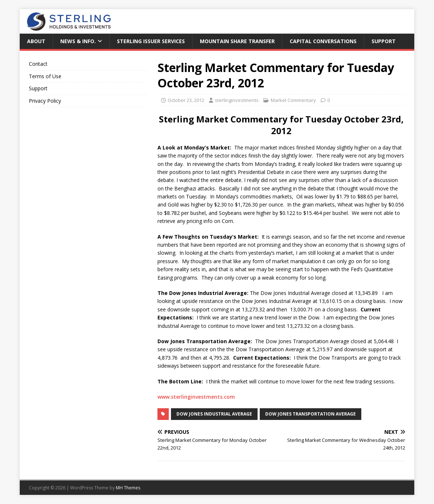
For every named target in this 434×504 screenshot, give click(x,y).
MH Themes (128, 488)
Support (384, 41)
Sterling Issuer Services (151, 41)
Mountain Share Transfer (237, 41)
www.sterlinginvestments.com (196, 397)
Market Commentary (293, 100)
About (36, 41)
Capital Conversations (323, 41)
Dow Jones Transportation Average (311, 414)
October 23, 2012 (186, 100)
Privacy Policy (45, 101)
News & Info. (78, 41)
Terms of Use (45, 76)
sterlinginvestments (237, 100)
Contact (38, 64)
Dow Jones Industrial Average (214, 414)
